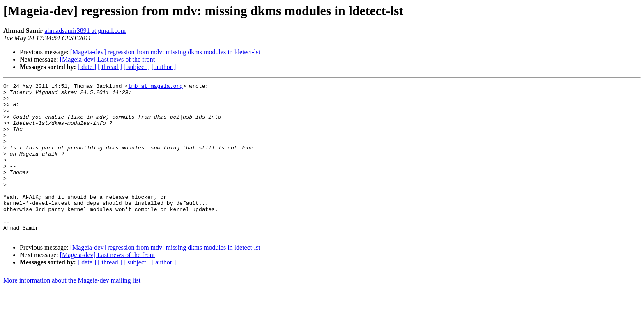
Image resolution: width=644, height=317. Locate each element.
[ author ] (164, 67)
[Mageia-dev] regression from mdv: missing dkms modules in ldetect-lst (165, 52)
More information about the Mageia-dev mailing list (72, 310)
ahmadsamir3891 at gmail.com (85, 31)
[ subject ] (137, 67)
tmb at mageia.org (155, 87)
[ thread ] (110, 67)
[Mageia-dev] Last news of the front (107, 59)
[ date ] (87, 67)
